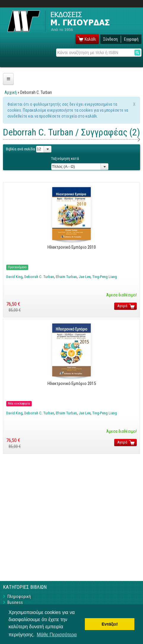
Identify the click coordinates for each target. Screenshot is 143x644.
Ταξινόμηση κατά (65, 158)
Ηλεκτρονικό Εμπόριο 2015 (72, 383)
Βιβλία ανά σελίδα (20, 149)
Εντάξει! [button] (110, 624)
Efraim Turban (66, 277)
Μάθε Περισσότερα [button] (57, 635)
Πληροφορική (19, 596)
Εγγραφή (131, 39)
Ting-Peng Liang (105, 277)
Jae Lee (85, 277)
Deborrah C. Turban (39, 277)
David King (14, 277)
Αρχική (11, 92)
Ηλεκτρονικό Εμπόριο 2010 (72, 247)
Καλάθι (90, 39)
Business (15, 602)
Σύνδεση (111, 39)
